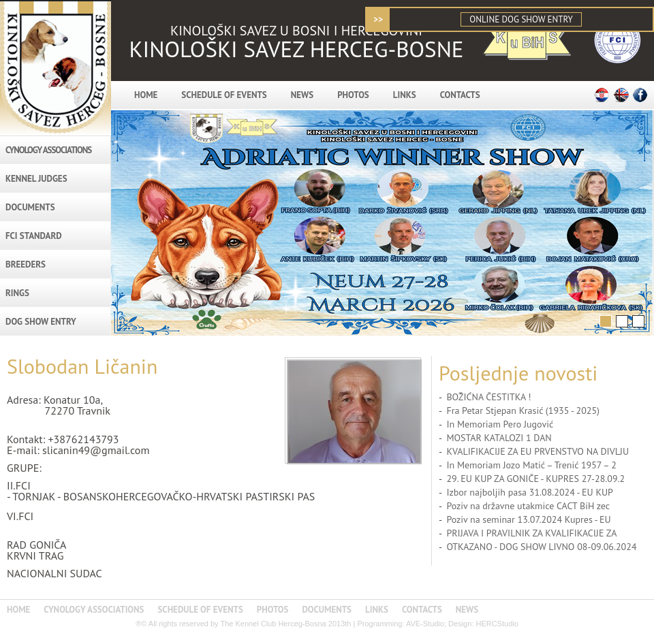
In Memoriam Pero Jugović (500, 424)
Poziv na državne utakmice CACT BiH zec (528, 506)
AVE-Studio (425, 624)
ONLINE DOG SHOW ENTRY (521, 19)
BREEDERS (26, 264)
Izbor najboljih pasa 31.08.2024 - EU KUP (530, 492)
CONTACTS (460, 95)
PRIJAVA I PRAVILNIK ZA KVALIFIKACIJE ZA (531, 533)
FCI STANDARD (34, 236)
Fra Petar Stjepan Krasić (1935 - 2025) (523, 410)
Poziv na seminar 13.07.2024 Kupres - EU (528, 519)
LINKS (405, 95)
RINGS (17, 293)
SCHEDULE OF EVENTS (224, 95)
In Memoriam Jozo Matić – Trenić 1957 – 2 (531, 465)
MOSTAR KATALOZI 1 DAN (499, 438)
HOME (146, 95)
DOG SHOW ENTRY (41, 322)
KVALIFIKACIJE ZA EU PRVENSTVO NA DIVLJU (538, 451)
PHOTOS (353, 95)
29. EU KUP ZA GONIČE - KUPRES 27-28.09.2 (535, 479)
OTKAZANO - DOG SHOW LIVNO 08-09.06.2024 (541, 547)
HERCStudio (497, 624)
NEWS (302, 95)
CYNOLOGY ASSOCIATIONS (48, 150)
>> (378, 19)
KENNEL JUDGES (36, 179)
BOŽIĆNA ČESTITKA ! (488, 397)
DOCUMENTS (30, 207)
